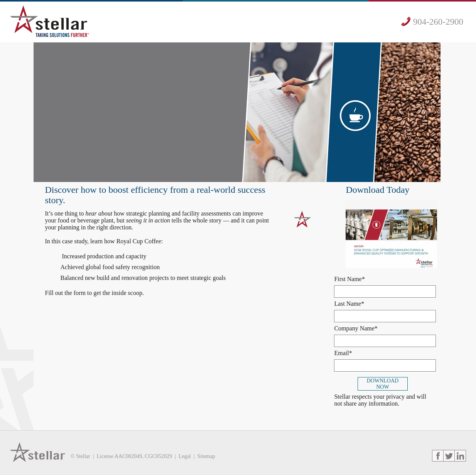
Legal (185, 456)
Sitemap (206, 456)
